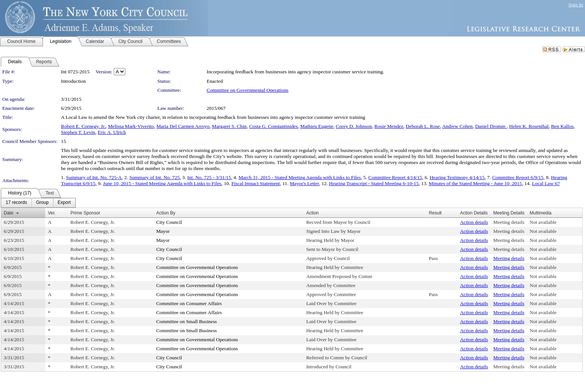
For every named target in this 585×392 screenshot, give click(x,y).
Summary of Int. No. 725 (154, 177)
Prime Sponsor (85, 213)
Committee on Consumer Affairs (189, 303)
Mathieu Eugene (317, 126)
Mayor (163, 231)
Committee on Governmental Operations (248, 90)
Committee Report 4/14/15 (395, 177)
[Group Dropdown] (42, 203)
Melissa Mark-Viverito (131, 126)
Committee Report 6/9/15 (518, 177)
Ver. (52, 213)
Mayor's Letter (305, 183)
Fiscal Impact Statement (256, 183)
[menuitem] (16, 203)
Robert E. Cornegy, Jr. (83, 126)
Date (8, 213)
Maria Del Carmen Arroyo (183, 126)
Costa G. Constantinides (273, 126)
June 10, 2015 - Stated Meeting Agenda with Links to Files (162, 183)
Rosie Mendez (389, 126)
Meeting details (509, 222)
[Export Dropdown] (64, 203)
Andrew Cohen (457, 126)
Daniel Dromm (491, 126)
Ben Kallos (562, 126)
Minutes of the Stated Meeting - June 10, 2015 (475, 183)
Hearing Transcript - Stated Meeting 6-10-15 (374, 183)
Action (312, 213)
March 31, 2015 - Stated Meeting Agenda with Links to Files (300, 177)
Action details (474, 222)
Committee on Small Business (187, 321)
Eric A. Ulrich (112, 132)
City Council (169, 222)
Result (435, 213)
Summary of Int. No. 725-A (94, 177)
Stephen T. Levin (78, 132)
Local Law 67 (546, 183)
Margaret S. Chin (229, 126)
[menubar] (38, 203)
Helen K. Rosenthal (529, 126)
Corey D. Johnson (354, 126)
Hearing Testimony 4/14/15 (457, 177)
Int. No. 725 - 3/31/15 (209, 177)
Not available (543, 222)
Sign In (576, 5)
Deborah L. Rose (423, 126)
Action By (166, 213)
